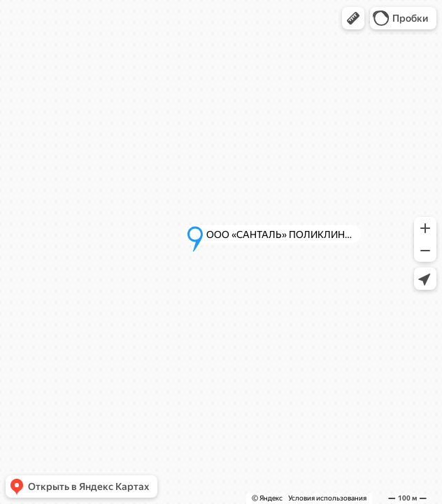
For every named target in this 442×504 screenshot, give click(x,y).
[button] (353, 18)
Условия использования (327, 498)
